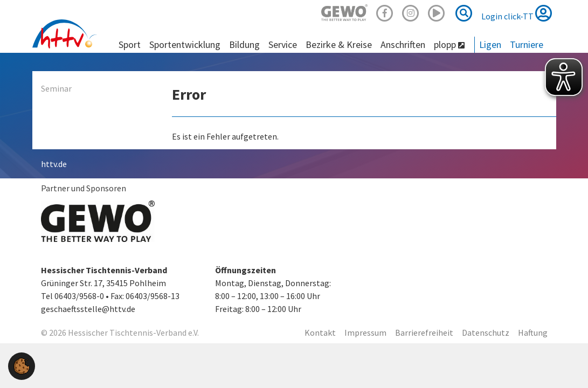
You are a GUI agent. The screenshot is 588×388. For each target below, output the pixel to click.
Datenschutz (486, 332)
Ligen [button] (490, 44)
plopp (449, 44)
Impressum (365, 332)
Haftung (533, 332)
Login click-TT (517, 13)
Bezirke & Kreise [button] (339, 44)
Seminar (56, 88)
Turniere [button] (527, 44)
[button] (22, 365)
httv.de (54, 164)
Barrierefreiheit (424, 332)
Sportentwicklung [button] (185, 44)
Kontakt (320, 332)
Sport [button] (130, 44)
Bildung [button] (244, 44)
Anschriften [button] (403, 44)
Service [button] (283, 44)
